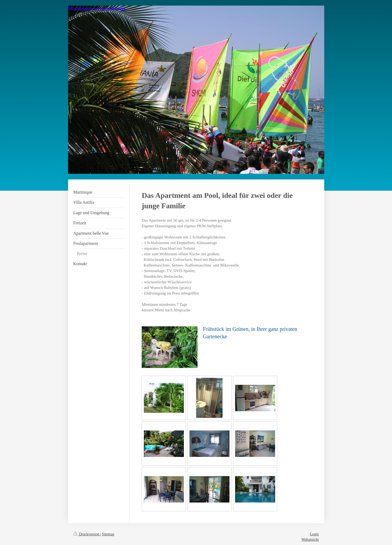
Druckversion (87, 534)
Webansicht (310, 540)
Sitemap (108, 534)
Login (314, 534)
